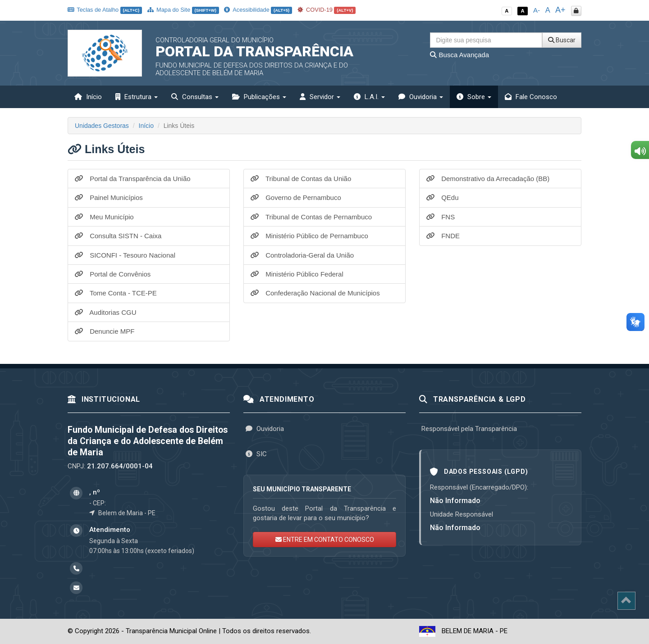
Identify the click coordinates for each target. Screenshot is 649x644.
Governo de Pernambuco (296, 197)
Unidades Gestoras (102, 126)
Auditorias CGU (106, 312)
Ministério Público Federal (297, 274)
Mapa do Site (183, 10)
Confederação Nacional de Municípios (315, 293)
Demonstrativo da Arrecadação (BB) (488, 179)
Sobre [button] (474, 97)
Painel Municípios (109, 197)
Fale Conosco (531, 97)
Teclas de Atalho (105, 10)
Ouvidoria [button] (421, 97)
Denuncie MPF (105, 331)
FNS (441, 217)
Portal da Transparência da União (133, 179)
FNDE (443, 236)
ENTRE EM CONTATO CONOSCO (325, 540)
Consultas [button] (195, 97)
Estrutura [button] (137, 97)
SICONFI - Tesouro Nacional (125, 255)
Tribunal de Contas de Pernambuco (311, 217)
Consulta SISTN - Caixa (118, 236)
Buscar (562, 40)
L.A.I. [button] (369, 97)
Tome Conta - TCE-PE (116, 293)
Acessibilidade (258, 10)
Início (88, 97)
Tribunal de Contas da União (301, 179)
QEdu (443, 197)
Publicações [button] (259, 97)
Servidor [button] (320, 97)
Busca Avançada (459, 55)
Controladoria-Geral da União (302, 255)
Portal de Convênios (113, 274)
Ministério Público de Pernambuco (309, 236)
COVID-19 (327, 10)
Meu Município (104, 217)
